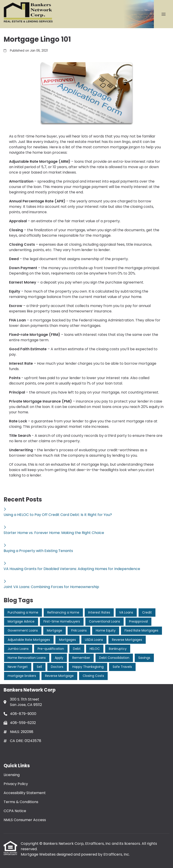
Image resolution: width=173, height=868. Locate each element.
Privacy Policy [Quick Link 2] (16, 784)
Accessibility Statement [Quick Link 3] (25, 793)
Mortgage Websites (39, 854)
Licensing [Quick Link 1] (12, 775)
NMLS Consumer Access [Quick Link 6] (25, 820)
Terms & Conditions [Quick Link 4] (21, 802)
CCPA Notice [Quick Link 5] (15, 811)
